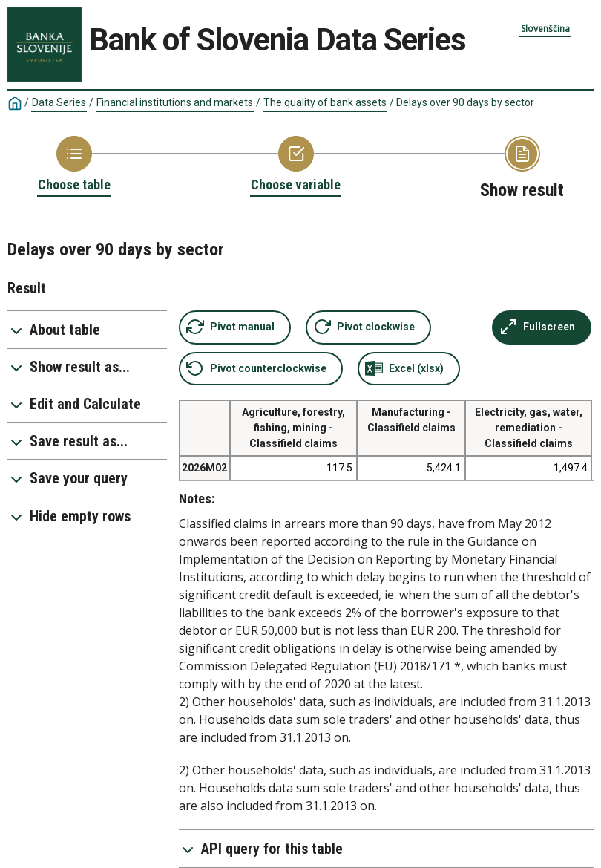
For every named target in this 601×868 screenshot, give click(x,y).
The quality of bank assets (325, 102)
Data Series (59, 102)
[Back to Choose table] (74, 165)
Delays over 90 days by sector (465, 102)
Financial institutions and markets (175, 102)
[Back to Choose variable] (296, 165)
